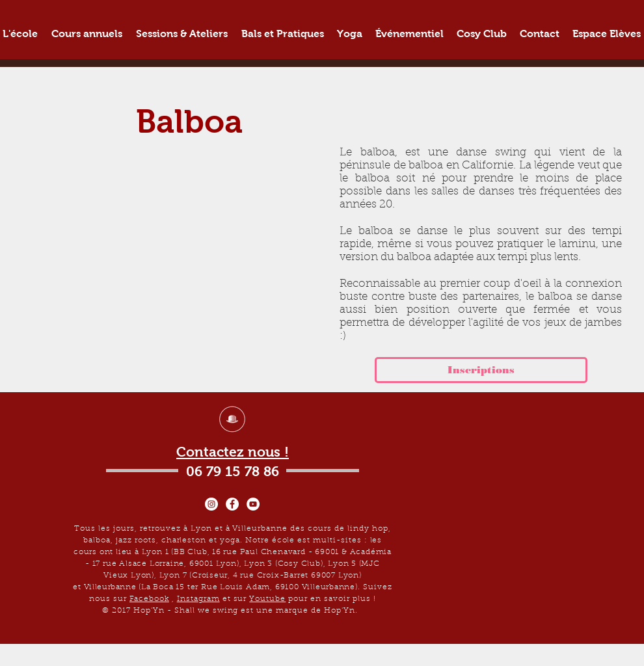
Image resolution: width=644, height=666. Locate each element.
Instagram (198, 599)
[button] (87, 33)
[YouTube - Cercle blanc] (253, 504)
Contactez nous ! (233, 452)
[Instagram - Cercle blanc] (211, 504)
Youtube (267, 599)
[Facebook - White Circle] (232, 504)
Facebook (149, 599)
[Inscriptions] (481, 370)
